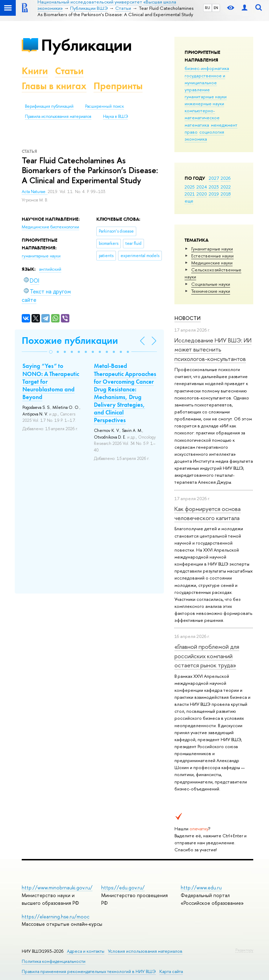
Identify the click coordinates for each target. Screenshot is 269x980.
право (191, 132)
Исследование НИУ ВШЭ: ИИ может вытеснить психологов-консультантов (213, 349)
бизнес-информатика (207, 68)
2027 (214, 178)
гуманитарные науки (206, 97)
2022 (226, 187)
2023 (214, 187)
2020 (202, 194)
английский (50, 269)
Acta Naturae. (35, 192)
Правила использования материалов (58, 116)
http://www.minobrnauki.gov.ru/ (57, 887)
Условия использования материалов (145, 951)
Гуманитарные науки (212, 249)
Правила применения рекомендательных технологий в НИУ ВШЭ (89, 971)
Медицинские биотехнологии (50, 227)
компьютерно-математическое (202, 114)
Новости (188, 318)
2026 (226, 178)
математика (197, 125)
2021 (190, 194)
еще (189, 201)
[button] (51, 352)
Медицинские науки (212, 263)
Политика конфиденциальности (54, 961)
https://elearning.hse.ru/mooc (56, 917)
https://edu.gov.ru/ (123, 887)
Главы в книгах (54, 86)
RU (208, 8)
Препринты (118, 86)
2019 (214, 194)
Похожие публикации (70, 340)
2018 (226, 194)
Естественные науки (212, 256)
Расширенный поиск (105, 106)
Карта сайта (171, 971)
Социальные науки (211, 284)
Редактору (244, 950)
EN (216, 8)
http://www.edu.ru (201, 887)
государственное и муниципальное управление (205, 83)
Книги (35, 71)
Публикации (86, 45)
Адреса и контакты (86, 951)
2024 (202, 187)
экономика (196, 139)
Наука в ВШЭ (115, 116)
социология (212, 132)
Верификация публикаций (49, 106)
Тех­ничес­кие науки (211, 291)
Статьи (69, 71)
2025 (190, 187)
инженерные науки (204, 104)
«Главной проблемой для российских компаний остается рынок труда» (207, 656)
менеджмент (224, 125)
